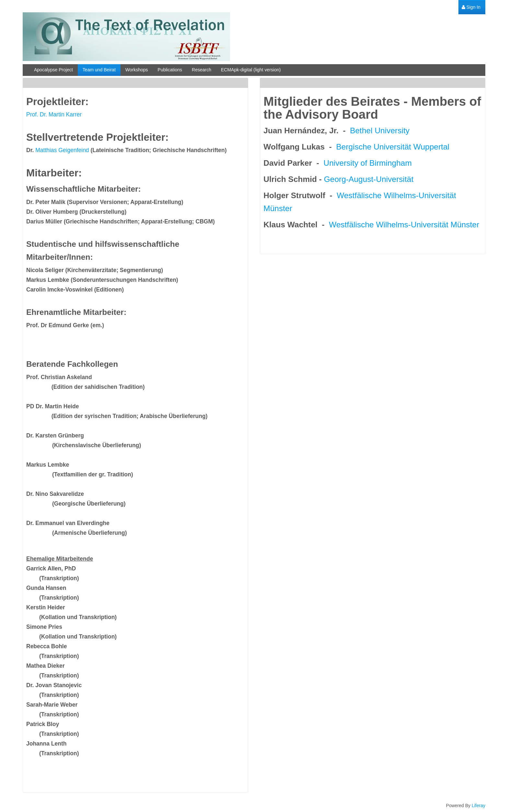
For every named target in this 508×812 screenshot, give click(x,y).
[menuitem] (471, 7)
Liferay (479, 806)
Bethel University (380, 131)
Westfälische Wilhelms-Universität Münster (404, 225)
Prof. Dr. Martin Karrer (54, 114)
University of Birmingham (368, 163)
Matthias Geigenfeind (62, 150)
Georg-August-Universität (369, 179)
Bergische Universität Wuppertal (393, 147)
